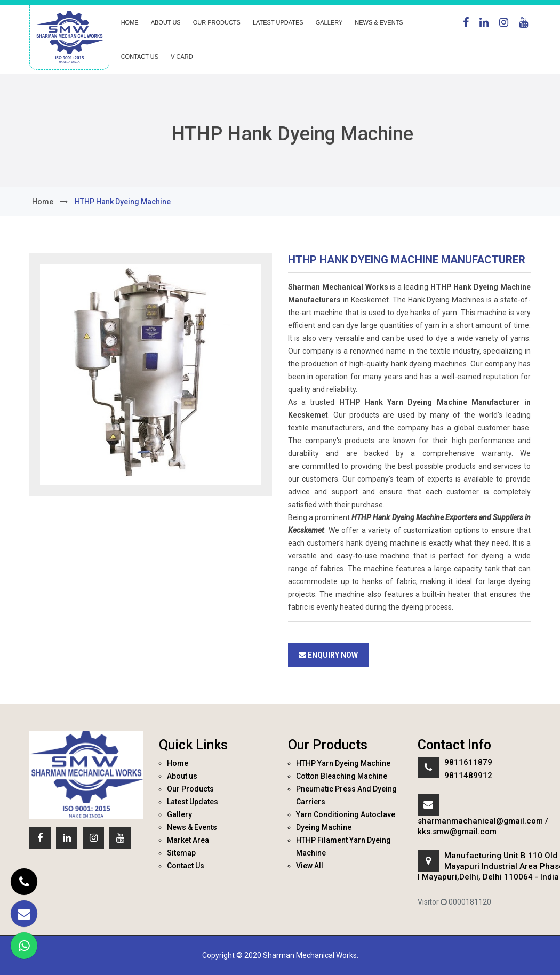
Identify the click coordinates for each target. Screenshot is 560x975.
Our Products (217, 22)
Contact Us (140, 57)
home (43, 202)
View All (310, 866)
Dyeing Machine (324, 827)
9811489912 (468, 776)
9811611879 (468, 762)
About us (166, 22)
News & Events (379, 22)
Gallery (329, 22)
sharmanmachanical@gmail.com (480, 821)
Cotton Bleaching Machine (342, 776)
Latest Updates (278, 22)
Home (130, 22)
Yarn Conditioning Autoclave (346, 814)
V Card (182, 57)
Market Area (188, 840)
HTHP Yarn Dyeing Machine (343, 763)
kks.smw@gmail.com (457, 832)
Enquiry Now (328, 655)
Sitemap (181, 853)
